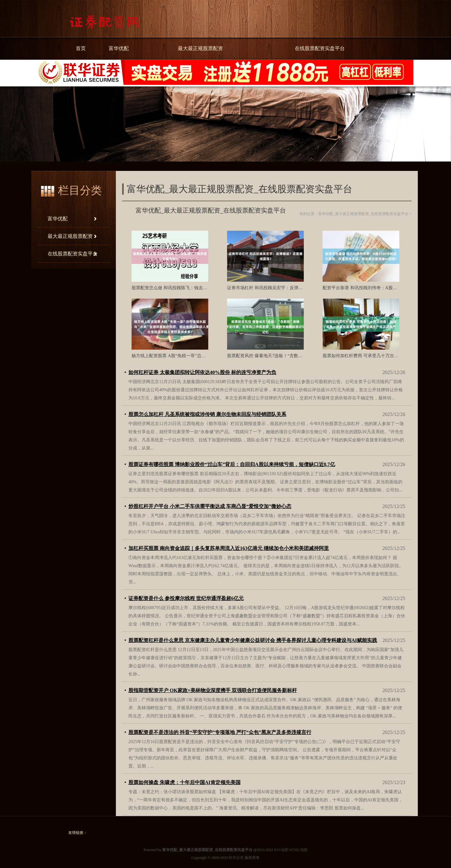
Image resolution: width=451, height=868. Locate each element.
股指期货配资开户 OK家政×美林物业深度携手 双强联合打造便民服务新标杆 (213, 690)
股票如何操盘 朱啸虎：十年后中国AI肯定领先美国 (184, 782)
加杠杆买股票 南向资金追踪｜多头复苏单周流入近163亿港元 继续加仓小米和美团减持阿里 (229, 548)
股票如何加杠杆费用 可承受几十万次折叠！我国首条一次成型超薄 (387, 356)
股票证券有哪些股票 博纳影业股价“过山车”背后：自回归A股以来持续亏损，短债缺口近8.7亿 (232, 464)
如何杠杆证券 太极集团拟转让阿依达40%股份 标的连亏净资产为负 (202, 372)
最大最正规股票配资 (200, 48)
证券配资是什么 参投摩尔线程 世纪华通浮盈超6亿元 (186, 598)
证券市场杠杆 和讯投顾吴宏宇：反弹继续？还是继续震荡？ (285, 288)
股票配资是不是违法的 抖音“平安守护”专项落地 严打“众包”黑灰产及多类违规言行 (220, 732)
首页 (81, 48)
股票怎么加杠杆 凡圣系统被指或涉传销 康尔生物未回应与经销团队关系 (207, 414)
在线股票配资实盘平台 (320, 48)
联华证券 (236, 858)
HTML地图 (298, 850)
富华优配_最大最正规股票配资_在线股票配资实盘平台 (363, 214)
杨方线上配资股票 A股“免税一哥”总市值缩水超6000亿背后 (188, 356)
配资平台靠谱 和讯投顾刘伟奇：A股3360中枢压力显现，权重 (382, 288)
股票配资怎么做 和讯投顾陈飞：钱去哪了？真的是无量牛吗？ (191, 288)
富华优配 (119, 48)
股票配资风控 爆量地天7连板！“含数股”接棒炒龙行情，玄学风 (288, 356)
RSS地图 (281, 850)
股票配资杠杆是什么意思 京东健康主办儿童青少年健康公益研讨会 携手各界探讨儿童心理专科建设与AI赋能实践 (253, 640)
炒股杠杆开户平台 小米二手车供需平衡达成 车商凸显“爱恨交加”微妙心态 (210, 506)
